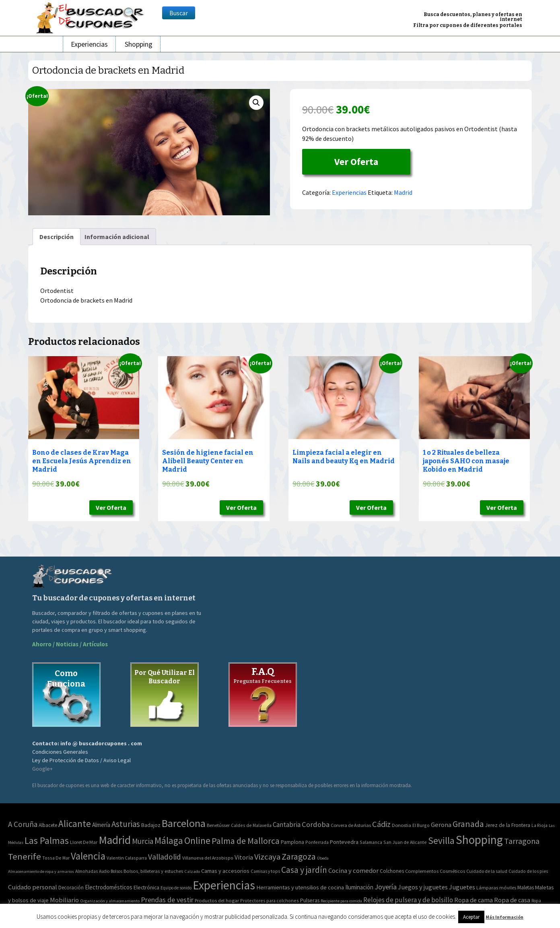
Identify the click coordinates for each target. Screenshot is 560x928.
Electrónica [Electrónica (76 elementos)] (146, 887)
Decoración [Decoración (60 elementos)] (71, 888)
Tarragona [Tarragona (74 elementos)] (522, 841)
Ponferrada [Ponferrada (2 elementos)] (317, 842)
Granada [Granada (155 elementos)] (468, 824)
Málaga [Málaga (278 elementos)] (169, 840)
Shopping (139, 44)
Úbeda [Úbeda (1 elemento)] (323, 858)
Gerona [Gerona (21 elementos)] (441, 825)
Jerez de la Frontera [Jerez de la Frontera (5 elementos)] (508, 825)
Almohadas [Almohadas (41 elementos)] (86, 871)
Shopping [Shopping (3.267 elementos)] (479, 840)
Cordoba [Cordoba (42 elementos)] (316, 824)
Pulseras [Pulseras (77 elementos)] (310, 900)
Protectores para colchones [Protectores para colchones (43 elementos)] (270, 900)
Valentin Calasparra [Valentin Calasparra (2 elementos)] (127, 858)
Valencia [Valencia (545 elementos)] (88, 856)
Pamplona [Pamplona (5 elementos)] (292, 842)
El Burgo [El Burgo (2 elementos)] (421, 825)
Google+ (42, 769)
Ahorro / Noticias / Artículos (70, 644)
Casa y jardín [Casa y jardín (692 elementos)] (304, 870)
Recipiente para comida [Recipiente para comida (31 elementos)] (341, 901)
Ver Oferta (356, 162)
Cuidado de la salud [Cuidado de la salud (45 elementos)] (487, 871)
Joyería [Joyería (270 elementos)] (386, 887)
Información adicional (117, 237)
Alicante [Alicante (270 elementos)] (75, 824)
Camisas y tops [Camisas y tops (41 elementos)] (265, 871)
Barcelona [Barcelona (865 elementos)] (184, 823)
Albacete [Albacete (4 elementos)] (48, 825)
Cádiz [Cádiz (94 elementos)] (381, 824)
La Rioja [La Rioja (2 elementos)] (539, 825)
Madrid (403, 192)
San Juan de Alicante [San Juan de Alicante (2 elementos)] (405, 842)
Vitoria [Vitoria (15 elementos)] (244, 857)
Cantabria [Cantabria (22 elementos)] (287, 825)
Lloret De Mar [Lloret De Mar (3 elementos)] (84, 842)
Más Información (504, 917)
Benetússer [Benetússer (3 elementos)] (218, 825)
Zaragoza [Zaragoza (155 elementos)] (299, 857)
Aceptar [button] (471, 917)
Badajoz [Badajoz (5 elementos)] (151, 825)
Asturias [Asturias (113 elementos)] (126, 824)
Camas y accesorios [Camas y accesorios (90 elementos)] (225, 871)
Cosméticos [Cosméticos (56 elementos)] (452, 871)
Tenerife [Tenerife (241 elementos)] (25, 856)
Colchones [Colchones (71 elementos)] (392, 871)
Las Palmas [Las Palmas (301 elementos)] (47, 840)
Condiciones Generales (60, 752)
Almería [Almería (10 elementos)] (101, 825)
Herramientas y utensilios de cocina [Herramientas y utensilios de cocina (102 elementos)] (300, 887)
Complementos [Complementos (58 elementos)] (422, 871)
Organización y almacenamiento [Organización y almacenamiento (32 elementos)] (110, 901)
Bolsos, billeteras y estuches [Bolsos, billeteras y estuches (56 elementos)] (153, 871)
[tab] (57, 237)
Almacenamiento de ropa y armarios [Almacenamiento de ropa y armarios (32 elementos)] (41, 871)
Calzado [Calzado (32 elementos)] (192, 871)
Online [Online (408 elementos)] (197, 840)
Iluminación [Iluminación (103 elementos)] (359, 887)
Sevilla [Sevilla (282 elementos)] (441, 840)
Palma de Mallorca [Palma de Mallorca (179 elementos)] (246, 841)
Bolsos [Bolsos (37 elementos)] (116, 871)
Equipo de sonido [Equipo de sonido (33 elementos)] (176, 888)
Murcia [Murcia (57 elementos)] (143, 841)
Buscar (179, 13)
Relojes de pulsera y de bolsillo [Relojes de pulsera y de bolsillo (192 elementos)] (408, 900)
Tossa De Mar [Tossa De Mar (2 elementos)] (56, 858)
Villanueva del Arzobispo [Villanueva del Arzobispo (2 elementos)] (208, 858)
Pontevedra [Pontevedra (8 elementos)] (344, 842)
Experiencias (89, 44)
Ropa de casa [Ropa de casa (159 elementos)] (512, 900)
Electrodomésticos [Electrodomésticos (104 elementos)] (109, 887)
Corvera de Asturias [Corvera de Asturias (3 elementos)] (351, 825)
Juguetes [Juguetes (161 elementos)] (462, 887)
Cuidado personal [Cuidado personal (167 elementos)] (33, 887)
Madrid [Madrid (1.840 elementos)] (115, 840)
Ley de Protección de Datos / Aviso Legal (81, 760)
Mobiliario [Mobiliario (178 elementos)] (64, 900)
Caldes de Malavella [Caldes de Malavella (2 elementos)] (251, 825)
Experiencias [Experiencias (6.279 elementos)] (224, 885)
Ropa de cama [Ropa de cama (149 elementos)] (474, 900)
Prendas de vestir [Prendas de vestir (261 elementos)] (167, 900)
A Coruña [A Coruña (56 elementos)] (23, 824)
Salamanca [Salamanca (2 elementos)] (371, 842)
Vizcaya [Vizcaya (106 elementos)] (267, 857)
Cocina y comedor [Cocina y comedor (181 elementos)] (353, 870)
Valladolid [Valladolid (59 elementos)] (165, 857)
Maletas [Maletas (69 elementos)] (526, 888)
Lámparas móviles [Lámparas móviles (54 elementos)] (496, 888)
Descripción (57, 237)
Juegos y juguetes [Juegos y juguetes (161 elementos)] (423, 887)
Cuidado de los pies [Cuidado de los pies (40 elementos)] (528, 871)
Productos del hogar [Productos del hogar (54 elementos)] (217, 900)
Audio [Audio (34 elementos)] (104, 871)
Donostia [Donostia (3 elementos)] (401, 825)
